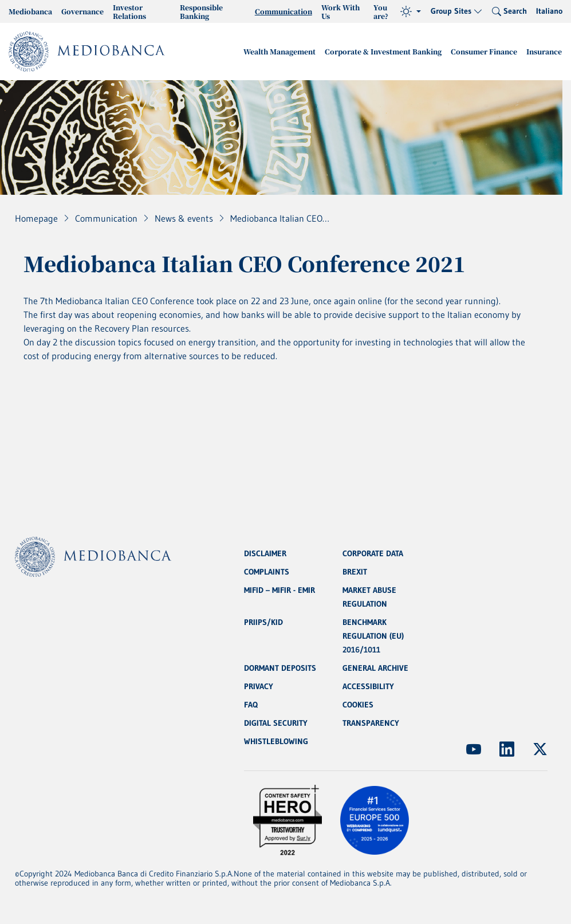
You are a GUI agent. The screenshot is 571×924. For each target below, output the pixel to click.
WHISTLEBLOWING (276, 741)
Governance (82, 11)
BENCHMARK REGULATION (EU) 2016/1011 (373, 636)
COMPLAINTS (267, 572)
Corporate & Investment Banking (383, 51)
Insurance (544, 51)
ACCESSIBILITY (368, 686)
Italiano (549, 11)
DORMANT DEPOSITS (280, 668)
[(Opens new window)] (474, 749)
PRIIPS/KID (263, 622)
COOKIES (358, 705)
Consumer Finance (484, 51)
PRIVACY (259, 686)
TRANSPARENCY (371, 723)
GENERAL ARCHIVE (375, 668)
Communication (283, 11)
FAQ (251, 705)
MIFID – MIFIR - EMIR (279, 590)
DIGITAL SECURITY (276, 723)
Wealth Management (279, 51)
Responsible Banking (201, 11)
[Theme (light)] (411, 11)
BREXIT (355, 572)
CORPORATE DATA (373, 553)
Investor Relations (129, 11)
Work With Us (340, 11)
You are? (381, 11)
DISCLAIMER (265, 553)
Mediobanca (30, 11)
